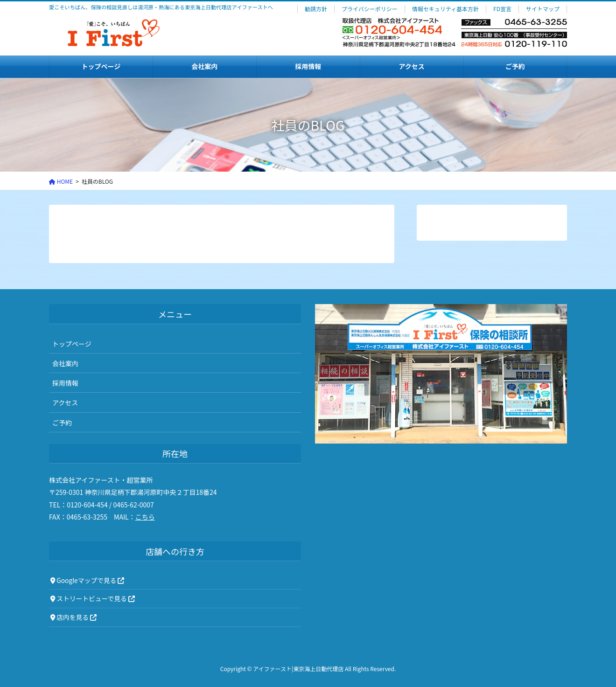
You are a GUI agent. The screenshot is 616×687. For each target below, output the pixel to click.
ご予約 (62, 423)
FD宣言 (502, 9)
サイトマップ (543, 9)
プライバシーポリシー (370, 9)
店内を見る (73, 617)
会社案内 (65, 363)
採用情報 (65, 383)
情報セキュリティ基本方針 (445, 9)
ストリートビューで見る (93, 598)
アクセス (65, 402)
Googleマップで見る (87, 580)
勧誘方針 (316, 9)
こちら (145, 517)
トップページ (72, 344)
